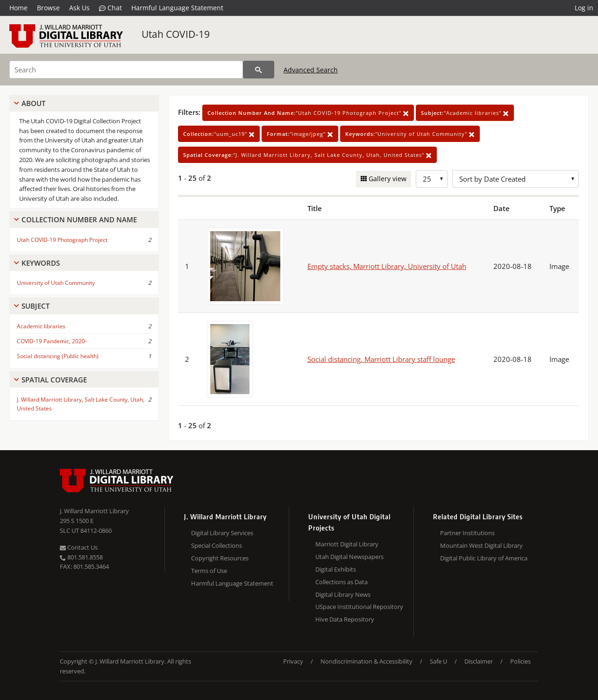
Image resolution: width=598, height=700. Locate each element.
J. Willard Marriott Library (94, 511)
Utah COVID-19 (176, 34)
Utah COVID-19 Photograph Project (62, 240)
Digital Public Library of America (484, 558)
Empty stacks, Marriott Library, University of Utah (387, 266)
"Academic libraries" (465, 113)
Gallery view (387, 179)
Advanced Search (311, 70)
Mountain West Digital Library (481, 545)
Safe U (438, 661)
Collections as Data (342, 582)
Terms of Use (209, 571)
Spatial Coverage (54, 380)
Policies (520, 661)
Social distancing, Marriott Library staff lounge (381, 359)
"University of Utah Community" (410, 134)
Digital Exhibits (336, 569)
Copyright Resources (220, 558)
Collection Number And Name (79, 219)
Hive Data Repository (345, 619)
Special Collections (217, 545)
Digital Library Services (222, 533)
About (33, 103)
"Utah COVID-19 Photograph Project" (308, 113)
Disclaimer (479, 661)
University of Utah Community (56, 283)
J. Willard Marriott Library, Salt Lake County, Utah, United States (81, 404)
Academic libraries (41, 326)
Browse (48, 8)
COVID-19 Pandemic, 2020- (52, 341)
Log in (584, 8)
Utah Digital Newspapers (349, 557)
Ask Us (79, 8)
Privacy (293, 661)
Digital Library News (343, 594)
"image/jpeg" (300, 134)
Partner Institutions (467, 533)
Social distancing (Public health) (58, 356)
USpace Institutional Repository (359, 607)
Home (18, 8)
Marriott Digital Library (347, 544)
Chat (110, 8)
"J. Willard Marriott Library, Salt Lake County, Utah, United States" (307, 155)
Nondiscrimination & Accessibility (367, 661)
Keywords (41, 263)
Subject (36, 306)
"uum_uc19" (219, 134)
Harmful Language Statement (177, 8)
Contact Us (79, 547)
